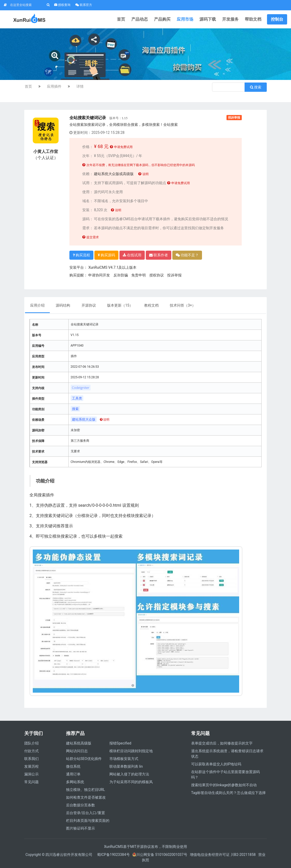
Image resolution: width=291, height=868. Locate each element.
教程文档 (151, 305)
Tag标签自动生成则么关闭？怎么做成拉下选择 (228, 793)
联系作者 (159, 255)
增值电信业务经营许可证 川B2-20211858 (223, 855)
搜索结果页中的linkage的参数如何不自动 (224, 785)
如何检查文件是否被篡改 (86, 797)
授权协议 (157, 275)
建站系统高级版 (79, 743)
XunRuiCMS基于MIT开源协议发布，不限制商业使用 (145, 847)
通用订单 (73, 774)
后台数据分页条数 (80, 805)
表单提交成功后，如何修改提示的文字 (222, 743)
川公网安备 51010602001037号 (160, 855)
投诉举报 (234, 117)
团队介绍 (31, 743)
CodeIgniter (81, 388)
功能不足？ (187, 255)
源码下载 (208, 19)
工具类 (77, 398)
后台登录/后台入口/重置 (86, 813)
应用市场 (185, 19)
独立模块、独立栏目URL (86, 790)
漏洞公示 (31, 774)
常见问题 (31, 782)
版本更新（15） (120, 305)
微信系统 (73, 766)
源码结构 (63, 305)
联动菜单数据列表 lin (126, 766)
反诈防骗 (121, 275)
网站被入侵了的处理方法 (129, 774)
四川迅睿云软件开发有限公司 (69, 855)
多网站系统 (75, 782)
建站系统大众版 (84, 419)
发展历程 (31, 766)
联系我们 (31, 759)
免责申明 (139, 275)
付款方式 (31, 751)
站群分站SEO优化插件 (84, 759)
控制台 (277, 19)
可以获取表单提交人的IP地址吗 (216, 764)
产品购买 (162, 19)
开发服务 (230, 19)
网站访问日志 (77, 751)
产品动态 (140, 19)
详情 (80, 86)
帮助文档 (253, 19)
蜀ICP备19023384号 (113, 855)
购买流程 (81, 255)
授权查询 (62, 5)
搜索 (256, 87)
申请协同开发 (99, 275)
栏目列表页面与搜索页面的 (88, 821)
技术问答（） (183, 305)
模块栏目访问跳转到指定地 (131, 751)
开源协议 (89, 305)
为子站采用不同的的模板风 (131, 782)
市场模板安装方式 (124, 759)
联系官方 (84, 5)
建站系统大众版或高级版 (114, 174)
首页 (121, 19)
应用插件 (54, 86)
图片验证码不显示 (80, 828)
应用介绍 (37, 305)
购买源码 (106, 255)
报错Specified (120, 743)
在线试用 (132, 255)
